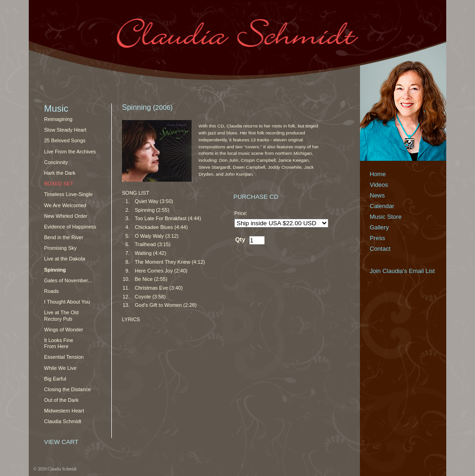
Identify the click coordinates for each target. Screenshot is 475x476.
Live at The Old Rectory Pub (61, 315)
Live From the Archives (70, 152)
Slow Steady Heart (65, 130)
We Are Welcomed (65, 205)
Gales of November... (68, 280)
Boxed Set (59, 184)
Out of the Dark (61, 400)
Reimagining (58, 119)
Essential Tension (64, 357)
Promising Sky (60, 248)
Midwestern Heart (64, 411)
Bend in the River (64, 237)
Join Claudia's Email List (402, 271)
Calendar (382, 206)
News (377, 195)
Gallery (379, 227)
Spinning (55, 270)
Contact (380, 249)
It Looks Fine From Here (59, 343)
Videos (379, 185)
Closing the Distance (67, 389)
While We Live (60, 368)
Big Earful (55, 379)
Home (378, 174)
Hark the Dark (60, 173)
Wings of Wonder (64, 330)
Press (377, 238)
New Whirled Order (66, 216)
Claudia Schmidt (63, 421)
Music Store (386, 217)
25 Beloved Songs (65, 140)
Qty (240, 239)
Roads (51, 291)
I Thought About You (67, 302)
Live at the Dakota (65, 259)
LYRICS (131, 319)
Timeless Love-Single (68, 194)
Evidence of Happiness (70, 227)
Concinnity (56, 162)
